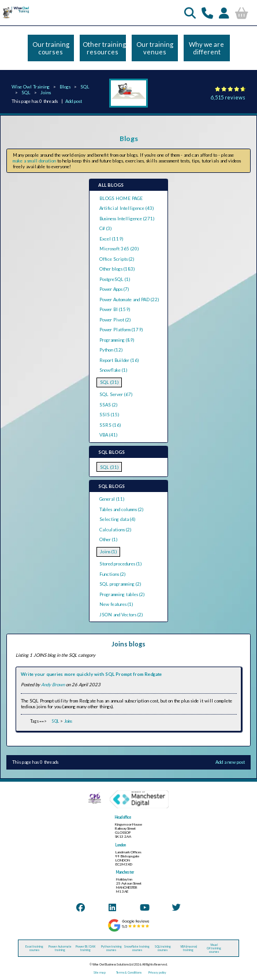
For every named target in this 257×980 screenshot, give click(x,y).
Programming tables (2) (122, 594)
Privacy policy (157, 972)
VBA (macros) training (189, 948)
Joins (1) (108, 552)
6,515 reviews (228, 97)
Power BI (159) (115, 309)
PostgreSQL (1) (115, 279)
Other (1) (108, 539)
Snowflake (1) (113, 370)
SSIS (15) (109, 415)
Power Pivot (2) (115, 320)
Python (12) (111, 350)
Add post (74, 101)
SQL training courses (163, 948)
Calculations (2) (115, 530)
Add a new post (230, 762)
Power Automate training (60, 948)
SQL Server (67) (116, 394)
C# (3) (105, 228)
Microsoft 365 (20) (119, 249)
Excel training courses (34, 948)
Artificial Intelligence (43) (126, 208)
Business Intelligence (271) (127, 219)
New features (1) (116, 604)
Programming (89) (117, 340)
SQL (85, 87)
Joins (46, 93)
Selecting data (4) (117, 519)
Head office (123, 817)
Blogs (65, 87)
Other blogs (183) (117, 269)
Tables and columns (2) (121, 509)
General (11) (112, 499)
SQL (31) (109, 382)
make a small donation (34, 161)
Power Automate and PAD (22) (129, 299)
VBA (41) (108, 435)
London (121, 845)
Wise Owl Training (31, 87)
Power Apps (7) (114, 289)
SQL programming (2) (120, 584)
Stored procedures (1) (120, 564)
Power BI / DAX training (85, 948)
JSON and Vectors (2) (121, 615)
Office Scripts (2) (117, 259)
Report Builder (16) (119, 360)
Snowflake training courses (137, 948)
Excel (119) (111, 239)
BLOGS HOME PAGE (121, 198)
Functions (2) (112, 574)
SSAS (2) (108, 405)
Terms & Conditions (129, 972)
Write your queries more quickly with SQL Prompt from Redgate (91, 674)
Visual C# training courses (214, 948)
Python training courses (111, 948)
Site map (100, 972)
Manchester (125, 872)
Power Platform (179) (121, 330)
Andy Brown (53, 685)
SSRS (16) (110, 425)
